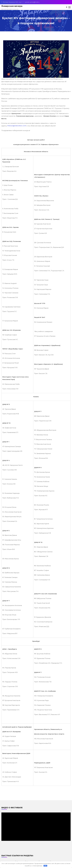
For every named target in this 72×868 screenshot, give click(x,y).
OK (45, 866)
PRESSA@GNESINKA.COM (17, 126)
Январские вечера (12, 6)
